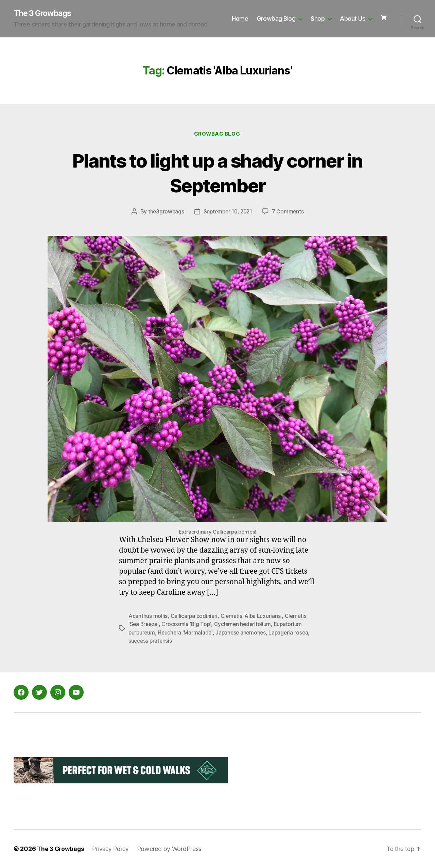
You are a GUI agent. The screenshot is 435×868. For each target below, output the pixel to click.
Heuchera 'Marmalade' (187, 633)
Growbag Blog (276, 19)
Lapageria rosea (292, 633)
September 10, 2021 (228, 212)
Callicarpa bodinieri (194, 617)
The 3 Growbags (44, 14)
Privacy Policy (113, 849)
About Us (353, 19)
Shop (318, 19)
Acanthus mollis (148, 617)
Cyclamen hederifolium (245, 625)
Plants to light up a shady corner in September (217, 173)
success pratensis (151, 641)
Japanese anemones (243, 633)
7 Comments (290, 212)
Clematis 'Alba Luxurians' (252, 617)
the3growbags (164, 212)
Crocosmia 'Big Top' (188, 625)
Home (240, 19)
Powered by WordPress (173, 849)
